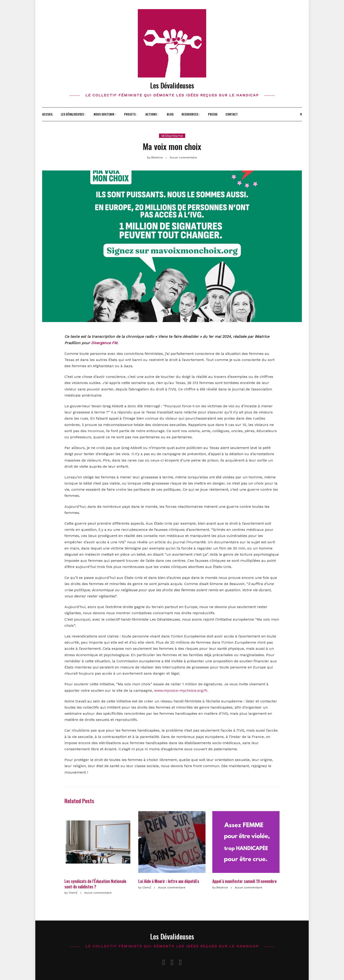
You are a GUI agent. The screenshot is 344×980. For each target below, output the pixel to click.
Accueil (47, 114)
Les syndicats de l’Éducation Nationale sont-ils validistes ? (95, 884)
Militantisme (172, 136)
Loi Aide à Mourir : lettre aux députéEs (169, 881)
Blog (170, 114)
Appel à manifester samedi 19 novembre (244, 881)
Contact (232, 114)
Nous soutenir (104, 114)
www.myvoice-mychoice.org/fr (181, 690)
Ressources (190, 114)
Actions (151, 114)
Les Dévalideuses (172, 85)
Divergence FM (104, 343)
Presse (213, 114)
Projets (130, 114)
